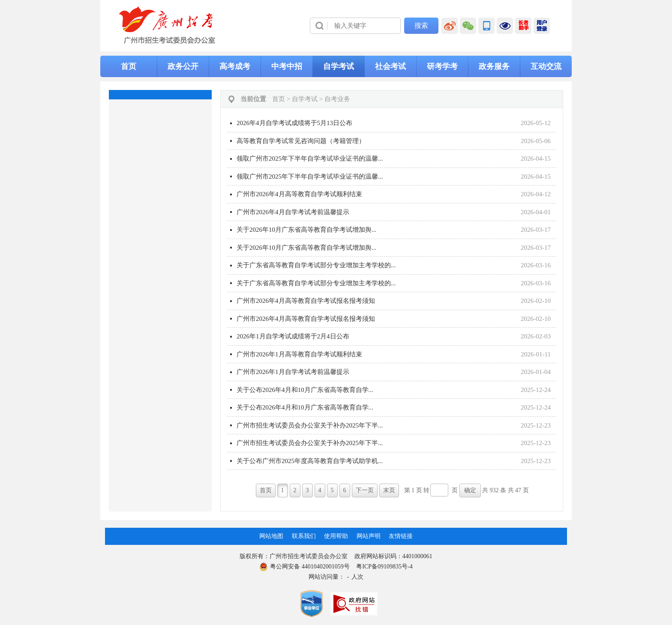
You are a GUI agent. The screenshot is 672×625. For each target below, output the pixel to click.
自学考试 (339, 66)
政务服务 (494, 66)
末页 (389, 490)
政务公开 (183, 66)
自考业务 (337, 99)
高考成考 (235, 66)
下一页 (365, 490)
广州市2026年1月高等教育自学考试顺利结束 (299, 354)
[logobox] (167, 25)
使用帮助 (336, 536)
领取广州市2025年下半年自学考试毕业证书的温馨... (310, 158)
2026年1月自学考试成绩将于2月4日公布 (293, 336)
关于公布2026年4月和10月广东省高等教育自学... (305, 390)
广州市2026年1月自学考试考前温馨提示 (293, 372)
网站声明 (369, 536)
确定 (470, 490)
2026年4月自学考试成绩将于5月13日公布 (294, 123)
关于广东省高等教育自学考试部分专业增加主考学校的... (316, 265)
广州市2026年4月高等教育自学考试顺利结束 (299, 194)
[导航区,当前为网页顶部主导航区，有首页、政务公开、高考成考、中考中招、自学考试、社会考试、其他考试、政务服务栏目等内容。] (336, 66)
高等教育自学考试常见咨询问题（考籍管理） (301, 141)
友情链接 (401, 536)
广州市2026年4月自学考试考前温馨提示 (293, 212)
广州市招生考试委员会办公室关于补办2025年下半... (310, 425)
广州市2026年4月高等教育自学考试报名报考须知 (306, 301)
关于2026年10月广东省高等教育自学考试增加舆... (306, 230)
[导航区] (336, 26)
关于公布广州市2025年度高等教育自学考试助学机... (310, 461)
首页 (129, 66)
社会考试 (390, 66)
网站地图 (271, 536)
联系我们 (304, 536)
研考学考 (442, 66)
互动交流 (546, 66)
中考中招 (287, 66)
